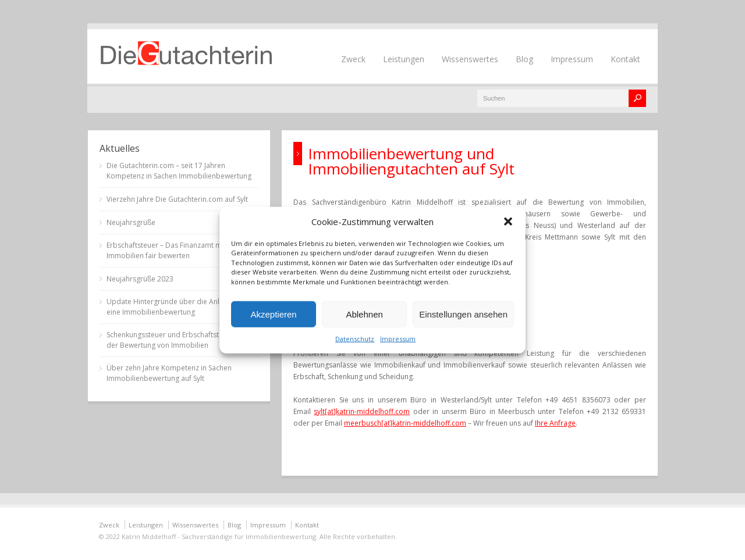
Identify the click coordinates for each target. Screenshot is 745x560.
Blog (524, 59)
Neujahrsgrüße (131, 222)
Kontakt (625, 59)
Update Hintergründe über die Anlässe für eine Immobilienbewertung (176, 307)
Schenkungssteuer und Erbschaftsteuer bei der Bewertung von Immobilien (176, 340)
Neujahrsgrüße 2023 (140, 279)
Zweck (353, 59)
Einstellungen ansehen (463, 314)
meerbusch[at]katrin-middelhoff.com (405, 423)
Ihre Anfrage (555, 423)
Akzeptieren (273, 314)
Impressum (398, 339)
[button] (508, 221)
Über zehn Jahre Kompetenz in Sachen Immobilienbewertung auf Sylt (169, 373)
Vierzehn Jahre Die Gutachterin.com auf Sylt (177, 199)
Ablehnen (364, 314)
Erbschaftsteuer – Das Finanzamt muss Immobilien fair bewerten (170, 250)
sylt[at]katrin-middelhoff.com (362, 411)
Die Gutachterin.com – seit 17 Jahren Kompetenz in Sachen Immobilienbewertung (179, 171)
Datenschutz (355, 339)
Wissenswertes (470, 59)
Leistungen (404, 59)
